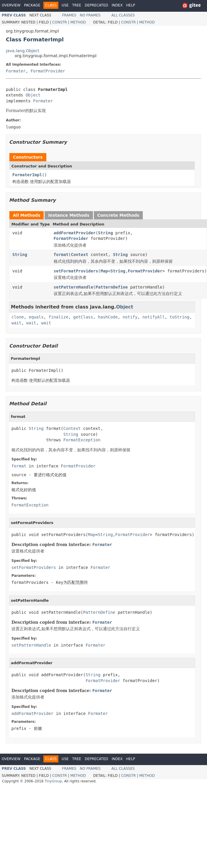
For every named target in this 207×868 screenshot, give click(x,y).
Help (131, 5)
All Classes (123, 15)
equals (36, 317)
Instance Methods (69, 215)
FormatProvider (48, 71)
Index (117, 5)
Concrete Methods (118, 215)
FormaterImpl (27, 175)
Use (65, 5)
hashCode (108, 317)
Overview (11, 5)
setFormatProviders (76, 271)
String (106, 233)
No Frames (90, 15)
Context (80, 255)
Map (104, 271)
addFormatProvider (75, 233)
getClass (83, 317)
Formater (16, 71)
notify (130, 317)
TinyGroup (53, 781)
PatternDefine (112, 287)
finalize (58, 317)
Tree (77, 5)
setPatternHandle (73, 287)
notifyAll (154, 317)
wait (16, 323)
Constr (60, 22)
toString (180, 317)
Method (78, 22)
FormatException (82, 440)
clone (18, 317)
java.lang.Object (23, 51)
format (61, 255)
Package (32, 5)
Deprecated (96, 5)
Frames (69, 15)
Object (33, 95)
